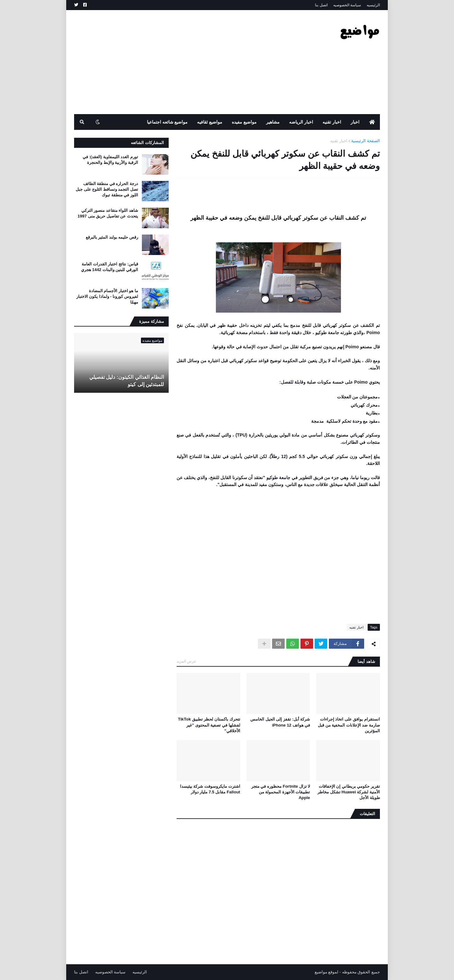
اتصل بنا (321, 5)
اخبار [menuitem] (355, 122)
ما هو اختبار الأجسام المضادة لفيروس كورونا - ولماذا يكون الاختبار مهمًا (107, 296)
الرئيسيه (373, 5)
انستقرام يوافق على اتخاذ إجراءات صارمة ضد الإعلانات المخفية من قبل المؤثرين (349, 725)
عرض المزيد (186, 661)
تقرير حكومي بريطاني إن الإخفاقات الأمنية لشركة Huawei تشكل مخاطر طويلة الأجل (349, 792)
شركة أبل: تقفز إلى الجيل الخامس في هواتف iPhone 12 (280, 722)
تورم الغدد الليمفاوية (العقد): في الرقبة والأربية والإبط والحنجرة (110, 160)
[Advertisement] (189, 62)
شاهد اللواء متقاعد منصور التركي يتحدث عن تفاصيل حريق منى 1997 (108, 213)
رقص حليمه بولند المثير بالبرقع (112, 237)
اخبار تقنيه (339, 141)
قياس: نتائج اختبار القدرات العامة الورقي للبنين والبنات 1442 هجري (110, 267)
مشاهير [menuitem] (273, 122)
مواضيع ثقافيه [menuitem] (210, 122)
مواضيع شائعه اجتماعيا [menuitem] (167, 122)
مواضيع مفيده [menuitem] (244, 122)
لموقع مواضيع (327, 972)
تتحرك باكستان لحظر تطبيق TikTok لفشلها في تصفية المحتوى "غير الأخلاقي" (209, 725)
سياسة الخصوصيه (347, 5)
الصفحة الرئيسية (366, 141)
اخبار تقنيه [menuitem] (332, 122)
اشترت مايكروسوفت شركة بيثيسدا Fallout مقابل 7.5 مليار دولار (210, 789)
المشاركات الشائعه (147, 143)
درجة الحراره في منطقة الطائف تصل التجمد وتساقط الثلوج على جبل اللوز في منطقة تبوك (107, 189)
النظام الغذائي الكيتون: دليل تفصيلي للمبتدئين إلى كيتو (127, 381)
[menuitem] (372, 122)
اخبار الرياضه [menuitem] (301, 122)
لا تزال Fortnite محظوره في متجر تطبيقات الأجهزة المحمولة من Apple (281, 792)
